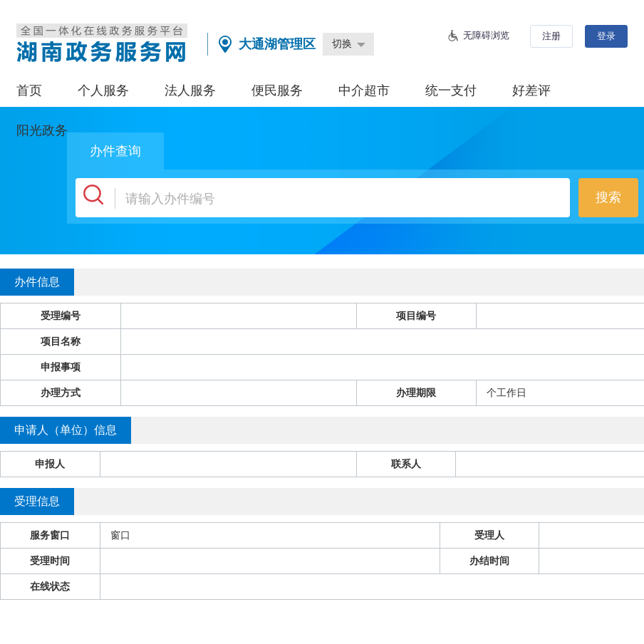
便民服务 (277, 90)
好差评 (531, 90)
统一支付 (451, 90)
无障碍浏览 (486, 35)
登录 (606, 36)
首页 (29, 90)
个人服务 (103, 90)
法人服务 (190, 90)
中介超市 (364, 90)
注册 (551, 36)
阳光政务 (42, 130)
